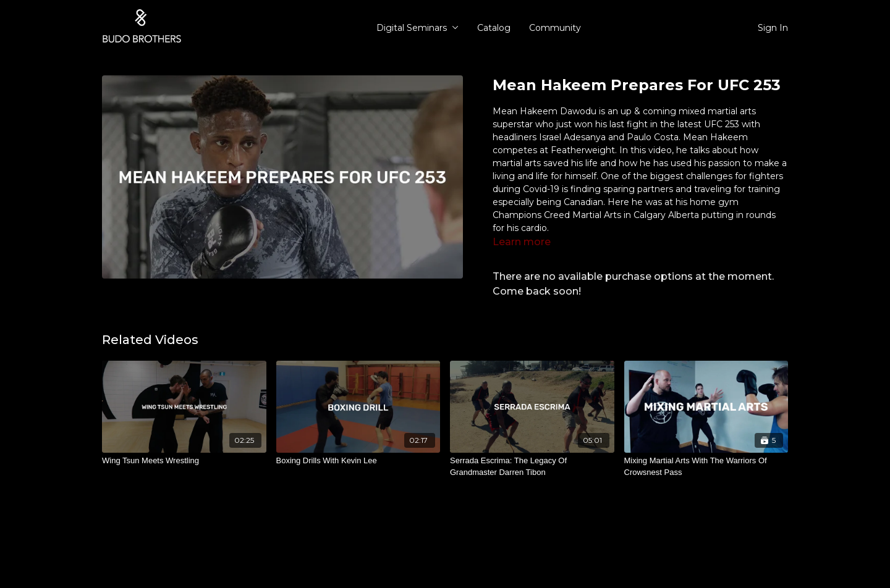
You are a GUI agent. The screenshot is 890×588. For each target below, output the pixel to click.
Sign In (773, 28)
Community (555, 28)
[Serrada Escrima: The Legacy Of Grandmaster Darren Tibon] (532, 467)
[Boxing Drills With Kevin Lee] (358, 461)
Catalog (494, 28)
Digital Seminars (417, 28)
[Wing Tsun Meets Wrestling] (184, 461)
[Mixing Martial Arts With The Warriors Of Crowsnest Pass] (706, 467)
